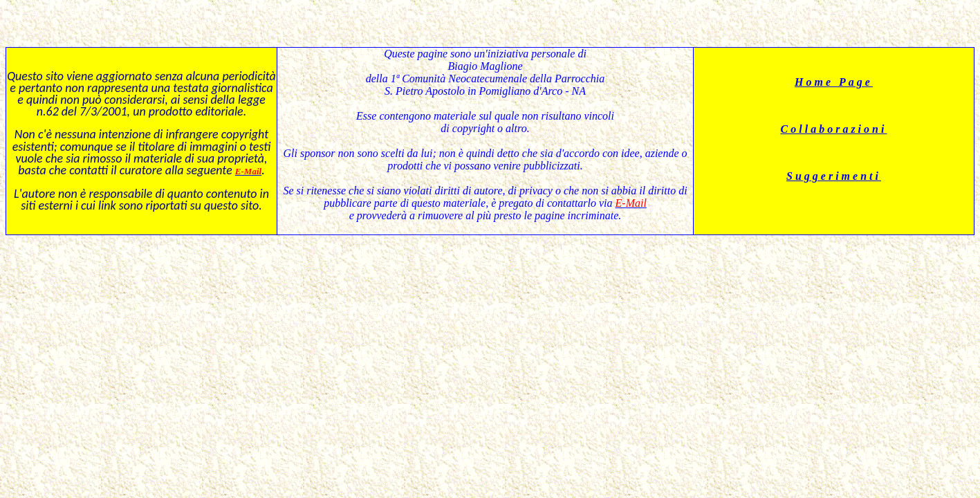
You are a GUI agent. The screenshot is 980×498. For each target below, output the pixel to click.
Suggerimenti (834, 176)
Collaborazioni (834, 129)
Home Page (834, 82)
